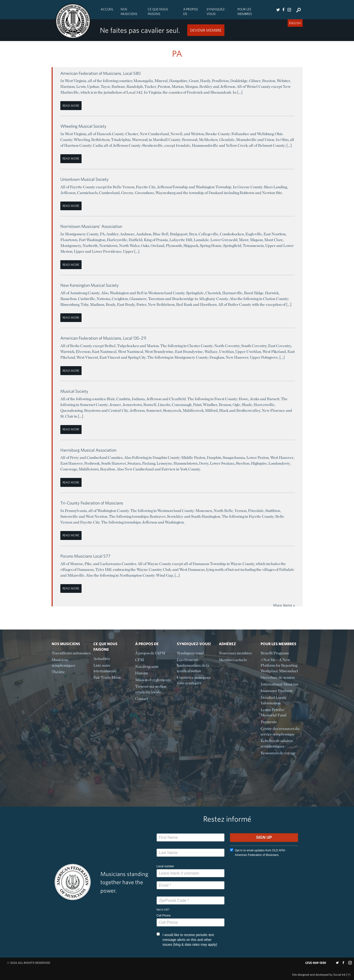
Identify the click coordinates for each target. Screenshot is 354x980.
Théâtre (58, 672)
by (319, 975)
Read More (71, 106)
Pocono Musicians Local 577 (85, 556)
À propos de (191, 11)
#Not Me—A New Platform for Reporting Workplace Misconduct (279, 665)
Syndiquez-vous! (216, 11)
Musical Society (74, 391)
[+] (348, 975)
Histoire (142, 673)
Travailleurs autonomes (71, 653)
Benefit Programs (275, 653)
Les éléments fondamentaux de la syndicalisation (193, 665)
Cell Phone (164, 916)
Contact (142, 699)
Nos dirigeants (147, 667)
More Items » (284, 605)
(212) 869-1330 (316, 963)
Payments (269, 722)
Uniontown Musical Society (84, 179)
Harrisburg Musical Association (88, 450)
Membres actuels (233, 660)
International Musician (279, 684)
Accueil (107, 9)
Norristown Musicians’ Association (91, 226)
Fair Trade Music (107, 677)
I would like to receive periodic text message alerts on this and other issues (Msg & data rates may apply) (187, 939)
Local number (165, 866)
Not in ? (163, 910)
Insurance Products (277, 691)
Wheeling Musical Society (83, 126)
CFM (139, 660)
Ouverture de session (278, 677)
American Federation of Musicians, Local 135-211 (103, 338)
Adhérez (227, 644)
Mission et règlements (153, 680)
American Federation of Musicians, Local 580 (101, 73)
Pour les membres (245, 11)
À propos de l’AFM (150, 653)
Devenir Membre (206, 30)
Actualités (102, 659)
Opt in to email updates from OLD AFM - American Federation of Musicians (258, 852)
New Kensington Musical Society (90, 285)
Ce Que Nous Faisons (158, 11)
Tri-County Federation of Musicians (92, 503)
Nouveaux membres (235, 653)
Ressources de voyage (278, 753)
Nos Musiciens (129, 11)
